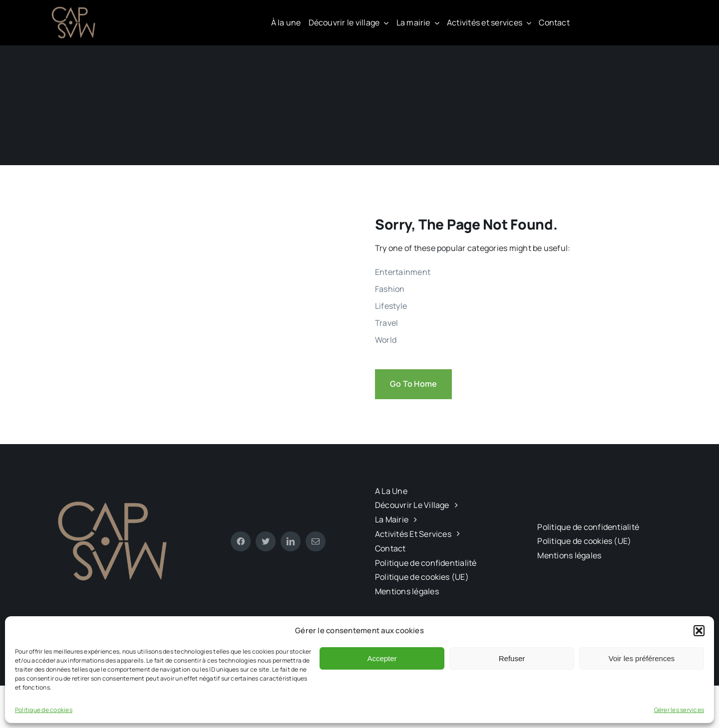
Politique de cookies (44, 710)
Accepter (382, 658)
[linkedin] (291, 541)
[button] (699, 631)
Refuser (512, 658)
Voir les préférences (642, 658)
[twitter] (266, 541)
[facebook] (241, 541)
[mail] (316, 541)
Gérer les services (679, 710)
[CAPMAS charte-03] (75, 9)
